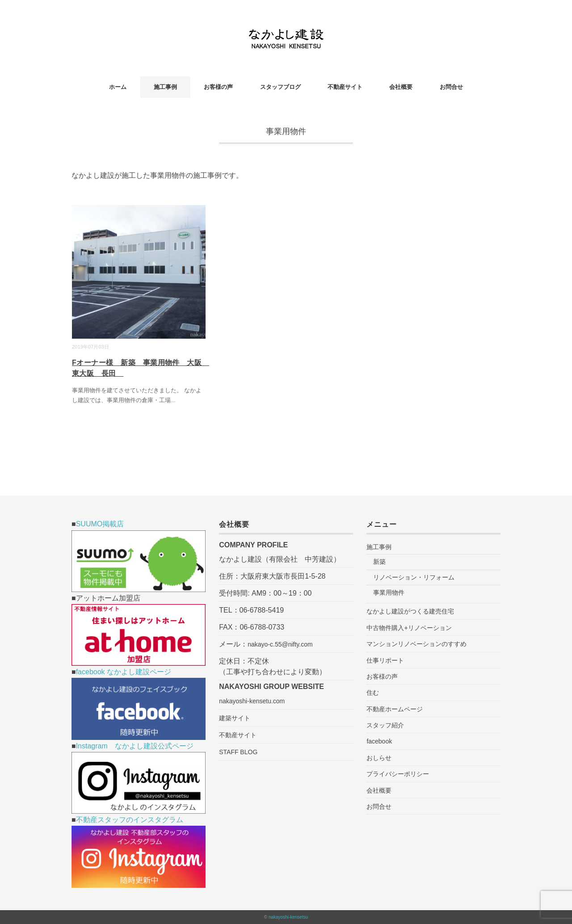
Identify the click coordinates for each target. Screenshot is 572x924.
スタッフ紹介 (385, 725)
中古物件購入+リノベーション (409, 628)
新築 (379, 562)
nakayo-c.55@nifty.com (280, 644)
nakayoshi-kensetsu (288, 917)
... (173, 400)
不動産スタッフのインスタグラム (130, 820)
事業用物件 (389, 592)
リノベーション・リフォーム (414, 577)
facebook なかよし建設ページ (124, 672)
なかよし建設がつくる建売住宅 (410, 611)
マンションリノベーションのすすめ (416, 644)
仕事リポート (385, 660)
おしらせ (379, 758)
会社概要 (401, 87)
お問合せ (451, 87)
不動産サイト (345, 87)
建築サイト (235, 718)
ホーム (118, 87)
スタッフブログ (280, 87)
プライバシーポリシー (398, 774)
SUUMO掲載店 (100, 524)
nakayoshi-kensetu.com (252, 701)
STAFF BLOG (238, 752)
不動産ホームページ (395, 709)
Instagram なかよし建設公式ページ (135, 746)
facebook (379, 741)
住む (373, 693)
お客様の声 (218, 87)
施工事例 (165, 87)
